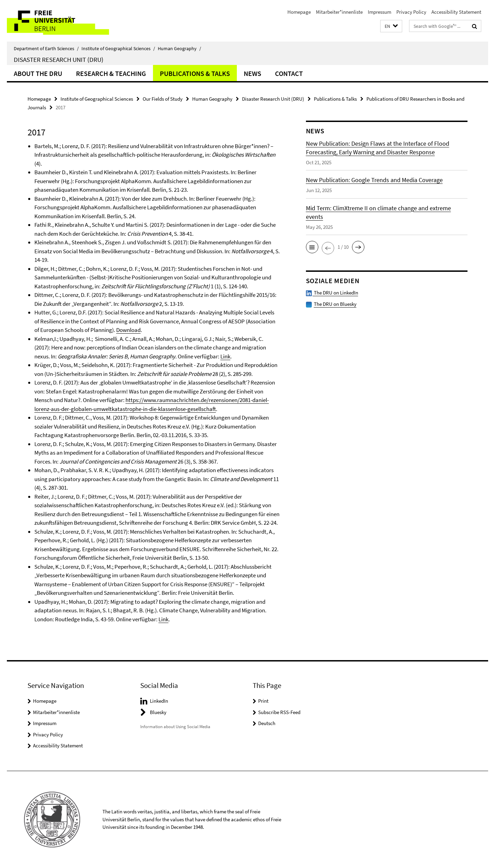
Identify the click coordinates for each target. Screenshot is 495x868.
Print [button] (263, 701)
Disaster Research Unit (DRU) (59, 59)
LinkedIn (159, 701)
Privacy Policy (411, 12)
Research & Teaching (111, 73)
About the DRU (38, 73)
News (252, 73)
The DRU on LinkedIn (332, 293)
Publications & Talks (195, 73)
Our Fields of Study (163, 99)
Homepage (299, 12)
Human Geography (179, 48)
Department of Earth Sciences (46, 48)
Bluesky (158, 712)
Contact (289, 73)
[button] (391, 26)
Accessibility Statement (456, 12)
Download (128, 330)
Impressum (379, 12)
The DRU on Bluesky (335, 304)
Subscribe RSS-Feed (279, 712)
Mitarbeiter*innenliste (339, 12)
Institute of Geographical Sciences (118, 48)
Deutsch (267, 723)
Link (225, 356)
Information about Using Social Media (175, 727)
